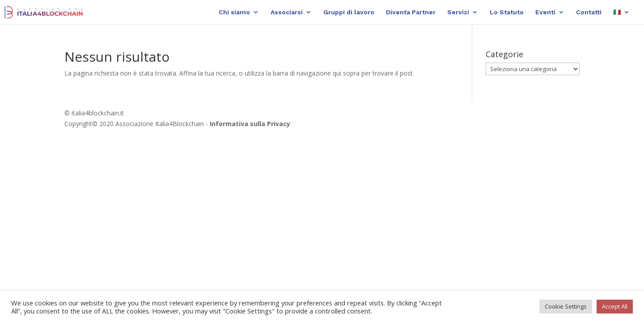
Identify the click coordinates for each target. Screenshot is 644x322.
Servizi (458, 12)
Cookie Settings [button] (566, 306)
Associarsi (287, 12)
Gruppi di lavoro (349, 12)
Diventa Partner (411, 12)
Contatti (589, 12)
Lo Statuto (507, 12)
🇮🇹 (617, 12)
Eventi (545, 12)
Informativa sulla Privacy (250, 124)
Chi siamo (234, 12)
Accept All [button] (615, 306)
